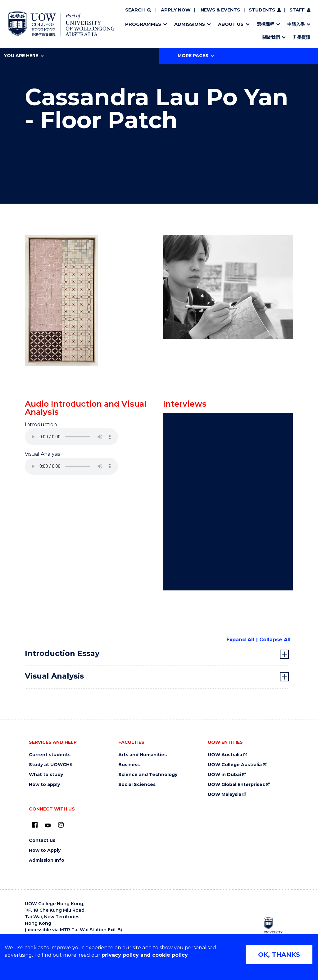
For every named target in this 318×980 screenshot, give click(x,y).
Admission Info (47, 860)
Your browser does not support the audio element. (71, 437)
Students (262, 10)
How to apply (44, 785)
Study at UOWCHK (51, 765)
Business (129, 765)
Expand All (240, 640)
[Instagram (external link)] (61, 825)
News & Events (220, 10)
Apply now (176, 10)
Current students (50, 755)
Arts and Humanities (143, 755)
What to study (46, 775)
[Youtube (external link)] (48, 826)
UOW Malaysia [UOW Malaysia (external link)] (225, 795)
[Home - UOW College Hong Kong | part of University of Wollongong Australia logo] (61, 24)
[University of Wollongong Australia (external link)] (277, 928)
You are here (24, 56)
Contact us (42, 840)
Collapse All (275, 640)
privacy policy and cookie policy (145, 955)
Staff (297, 10)
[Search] (138, 10)
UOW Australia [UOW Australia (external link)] (225, 755)
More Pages (196, 56)
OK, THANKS (279, 955)
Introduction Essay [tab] (62, 653)
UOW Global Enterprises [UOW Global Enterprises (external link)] (236, 785)
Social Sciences (137, 785)
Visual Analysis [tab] (54, 676)
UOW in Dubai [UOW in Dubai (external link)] (224, 775)
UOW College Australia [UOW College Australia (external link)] (235, 765)
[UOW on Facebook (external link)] (35, 825)
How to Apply (45, 850)
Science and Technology (148, 775)
